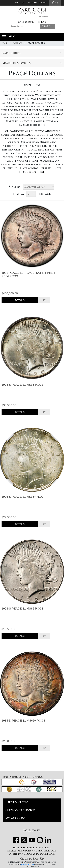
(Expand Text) (36, 172)
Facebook (16, 840)
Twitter (24, 840)
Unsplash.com (28, 864)
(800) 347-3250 (38, 22)
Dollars (17, 43)
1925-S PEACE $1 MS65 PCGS (22, 385)
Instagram (40, 840)
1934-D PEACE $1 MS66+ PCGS (23, 721)
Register (19, 3)
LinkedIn (48, 840)
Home (4, 43)
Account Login (37, 3)
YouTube (32, 840)
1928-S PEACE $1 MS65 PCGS (22, 609)
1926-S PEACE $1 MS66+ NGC (22, 497)
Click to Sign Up (32, 859)
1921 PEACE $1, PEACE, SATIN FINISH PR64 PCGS (28, 275)
